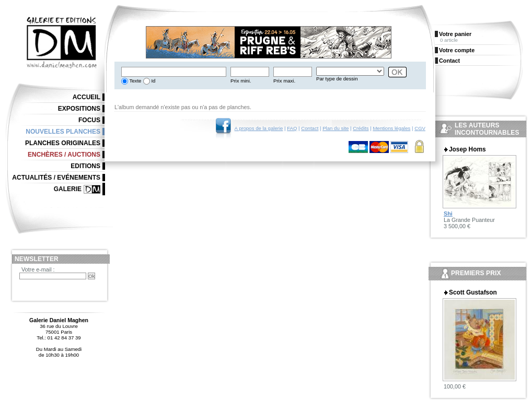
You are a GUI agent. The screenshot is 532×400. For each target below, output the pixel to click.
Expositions (79, 109)
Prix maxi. (284, 81)
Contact (310, 128)
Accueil (86, 97)
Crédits (361, 128)
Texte (135, 81)
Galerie (68, 189)
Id (153, 81)
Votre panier (455, 34)
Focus (89, 120)
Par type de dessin (337, 79)
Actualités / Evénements (56, 178)
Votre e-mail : (38, 269)
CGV (420, 128)
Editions (85, 166)
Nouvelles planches (63, 132)
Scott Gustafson (473, 292)
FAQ (292, 128)
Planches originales (63, 143)
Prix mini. (241, 81)
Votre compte (457, 50)
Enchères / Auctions (64, 155)
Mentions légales (391, 128)
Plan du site (336, 128)
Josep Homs (467, 149)
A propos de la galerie (259, 128)
